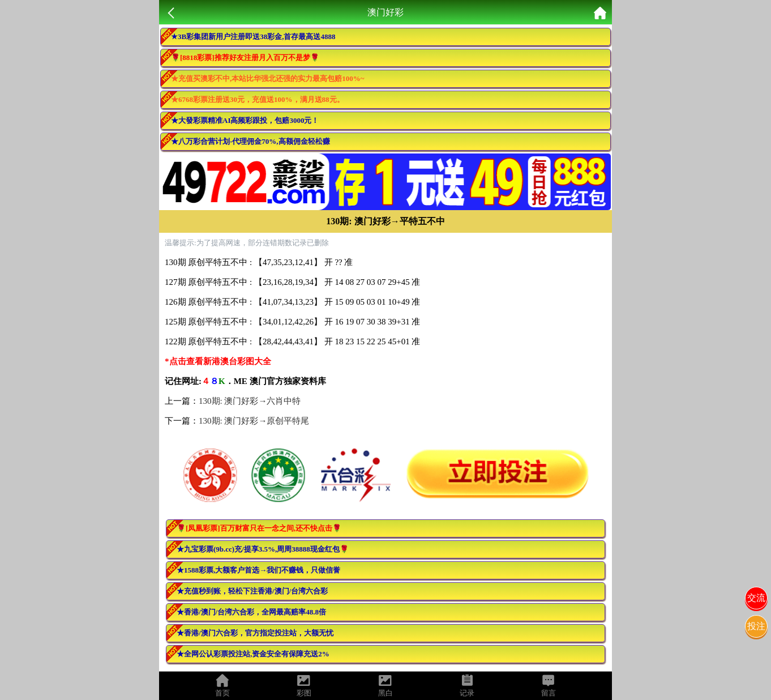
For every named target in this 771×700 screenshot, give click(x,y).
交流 (756, 598)
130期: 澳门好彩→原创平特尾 (254, 421)
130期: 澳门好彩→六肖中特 (250, 401)
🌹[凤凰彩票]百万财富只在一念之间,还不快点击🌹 (259, 528)
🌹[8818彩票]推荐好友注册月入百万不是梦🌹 (245, 57)
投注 (756, 626)
